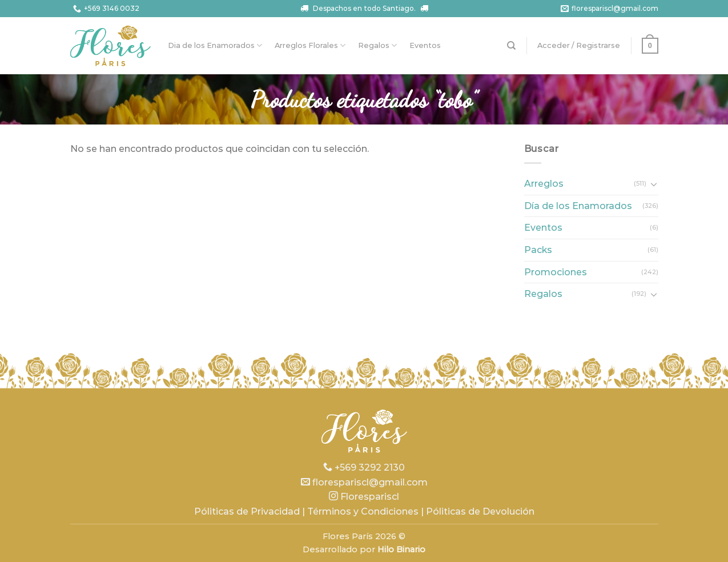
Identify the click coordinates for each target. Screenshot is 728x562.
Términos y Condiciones (363, 511)
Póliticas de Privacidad (247, 511)
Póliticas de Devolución (480, 511)
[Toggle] (654, 184)
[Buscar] (511, 46)
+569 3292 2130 (364, 467)
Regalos (377, 45)
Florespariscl (364, 497)
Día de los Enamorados (578, 206)
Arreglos (544, 184)
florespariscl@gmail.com (608, 9)
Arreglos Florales (310, 45)
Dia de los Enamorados (215, 45)
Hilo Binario (401, 549)
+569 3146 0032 (105, 9)
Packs (538, 250)
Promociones (556, 272)
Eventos (425, 45)
